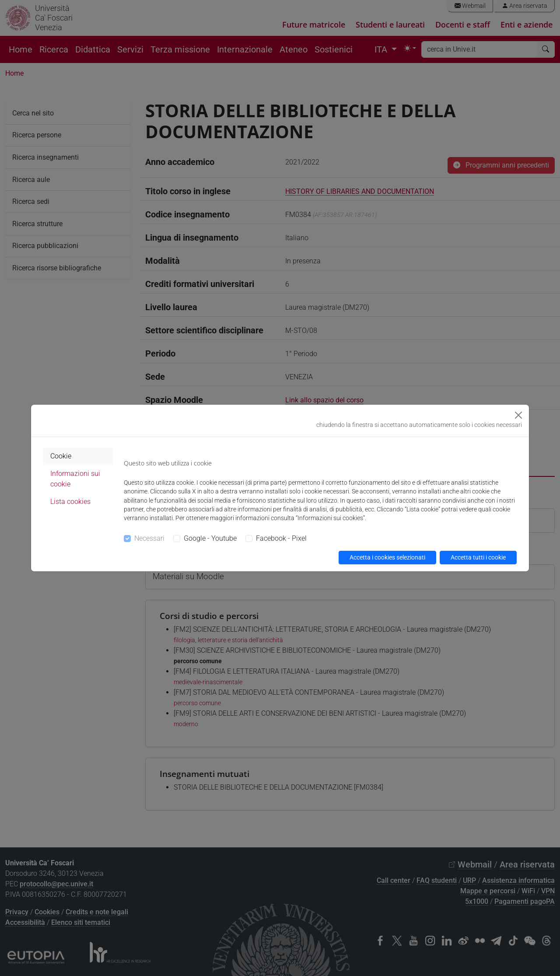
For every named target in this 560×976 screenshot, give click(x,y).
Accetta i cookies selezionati (387, 557)
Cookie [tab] (61, 456)
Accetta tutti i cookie (478, 557)
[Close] (518, 415)
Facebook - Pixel (281, 538)
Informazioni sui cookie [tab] (75, 479)
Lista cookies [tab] (70, 502)
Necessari (149, 538)
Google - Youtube (210, 538)
